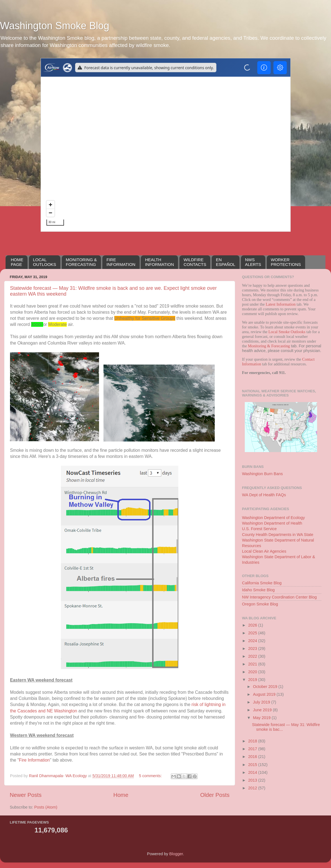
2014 (253, 772)
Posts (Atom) (46, 807)
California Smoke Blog (262, 583)
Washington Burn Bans (262, 474)
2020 (253, 672)
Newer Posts (26, 795)
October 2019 (266, 687)
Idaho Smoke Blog (258, 590)
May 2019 (262, 718)
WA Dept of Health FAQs (264, 495)
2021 (253, 664)
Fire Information (34, 760)
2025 (253, 633)
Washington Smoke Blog (55, 26)
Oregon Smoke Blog (260, 604)
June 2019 (263, 710)
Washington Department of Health (272, 523)
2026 (253, 625)
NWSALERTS (253, 262)
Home (121, 795)
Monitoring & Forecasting (269, 346)
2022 (253, 656)
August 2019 (265, 694)
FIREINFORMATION (121, 262)
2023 (253, 648)
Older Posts (215, 795)
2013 (253, 780)
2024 (253, 641)
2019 (253, 680)
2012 (253, 788)
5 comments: (151, 776)
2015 (253, 765)
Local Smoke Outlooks (287, 332)
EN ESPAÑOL (226, 262)
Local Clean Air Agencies (264, 551)
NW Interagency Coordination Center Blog (279, 597)
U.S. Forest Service (259, 529)
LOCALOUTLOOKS (45, 262)
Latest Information (281, 304)
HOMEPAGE (17, 262)
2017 (253, 749)
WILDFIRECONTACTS (195, 262)
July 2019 (262, 702)
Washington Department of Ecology (273, 518)
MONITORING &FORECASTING (81, 262)
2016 (253, 757)
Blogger (176, 854)
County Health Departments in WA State (278, 535)
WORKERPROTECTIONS (286, 262)
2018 (253, 741)
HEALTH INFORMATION (159, 262)
